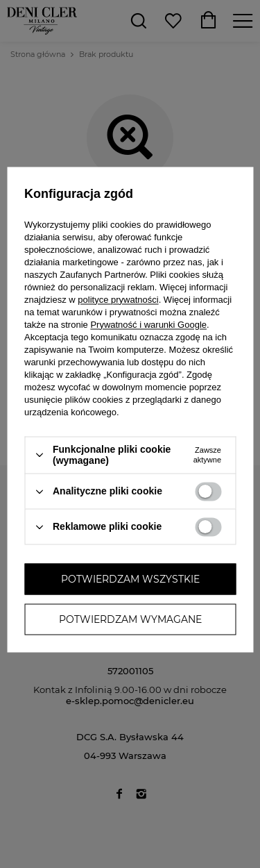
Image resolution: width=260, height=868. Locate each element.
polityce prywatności (118, 300)
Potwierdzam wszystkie (130, 579)
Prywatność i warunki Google (148, 325)
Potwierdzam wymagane (130, 619)
